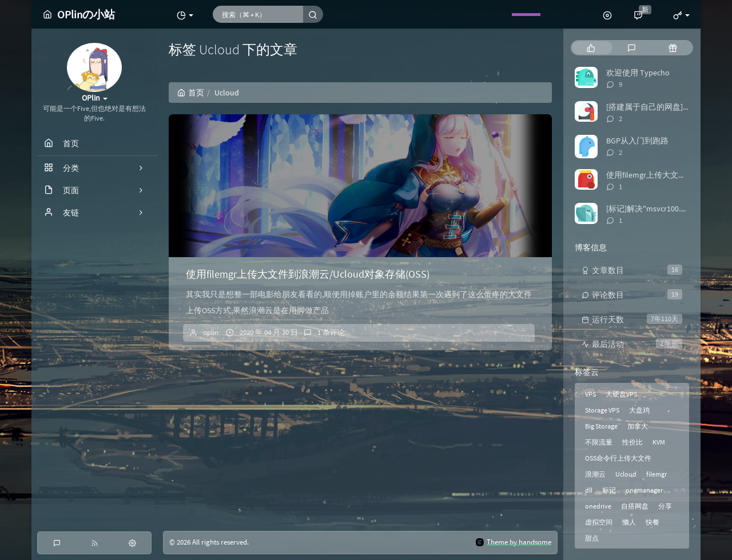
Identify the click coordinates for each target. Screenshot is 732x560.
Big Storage (601, 426)
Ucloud (626, 474)
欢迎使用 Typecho (638, 73)
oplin (211, 332)
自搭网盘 (635, 506)
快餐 (653, 522)
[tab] (591, 48)
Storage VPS (602, 410)
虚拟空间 (599, 522)
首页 (191, 93)
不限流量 (599, 442)
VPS (590, 394)
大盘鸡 (639, 410)
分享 (665, 506)
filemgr (657, 474)
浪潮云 (595, 474)
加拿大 (638, 426)
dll (589, 490)
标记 (609, 490)
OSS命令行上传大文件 (618, 458)
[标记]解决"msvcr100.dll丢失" (658, 209)
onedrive (598, 506)
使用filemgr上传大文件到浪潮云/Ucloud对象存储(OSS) (308, 274)
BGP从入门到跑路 (637, 141)
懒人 (629, 522)
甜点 (592, 538)
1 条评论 (331, 332)
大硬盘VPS (621, 394)
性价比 (632, 442)
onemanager (644, 490)
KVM (659, 442)
